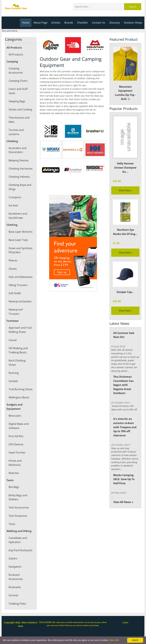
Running (14, 373)
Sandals (13, 381)
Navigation (15, 567)
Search (133, 7)
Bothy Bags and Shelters (18, 497)
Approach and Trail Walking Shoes (20, 330)
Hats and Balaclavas (20, 277)
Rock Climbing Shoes (17, 363)
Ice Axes (13, 205)
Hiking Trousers (18, 285)
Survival (13, 595)
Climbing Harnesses (20, 169)
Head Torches (17, 453)
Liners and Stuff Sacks (18, 91)
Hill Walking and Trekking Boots (18, 350)
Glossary (115, 23)
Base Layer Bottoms (20, 232)
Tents (12, 524)
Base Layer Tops (18, 240)
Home (28, 23)
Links (125, 622)
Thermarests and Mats (19, 120)
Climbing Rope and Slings (20, 187)
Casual (13, 340)
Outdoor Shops (133, 23)
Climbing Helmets (19, 177)
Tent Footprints (18, 516)
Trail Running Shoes (20, 389)
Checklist (84, 23)
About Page (42, 23)
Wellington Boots (19, 397)
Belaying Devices (19, 160)
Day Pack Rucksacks (20, 550)
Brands (70, 23)
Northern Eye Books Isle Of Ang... (125, 232)
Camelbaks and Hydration (18, 540)
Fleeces (13, 260)
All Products (16, 54)
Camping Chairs (18, 81)
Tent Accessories (19, 507)
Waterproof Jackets (20, 301)
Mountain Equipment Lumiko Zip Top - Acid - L (125, 74)
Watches (14, 473)
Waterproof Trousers (15, 312)
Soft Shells (15, 293)
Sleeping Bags (17, 101)
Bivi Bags (14, 487)
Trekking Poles (17, 604)
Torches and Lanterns (16, 132)
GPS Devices (16, 444)
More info (114, 640)
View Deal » (125, 190)
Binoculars (15, 416)
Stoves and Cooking (20, 109)
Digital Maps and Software (19, 426)
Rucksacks (15, 587)
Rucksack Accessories (16, 577)
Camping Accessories (16, 71)
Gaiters (13, 558)
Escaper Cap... (125, 292)
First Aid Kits (16, 436)
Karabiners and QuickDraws (18, 216)
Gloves (13, 269)
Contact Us (99, 23)
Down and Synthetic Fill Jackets (21, 250)
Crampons (15, 197)
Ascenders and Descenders (17, 150)
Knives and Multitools (15, 463)
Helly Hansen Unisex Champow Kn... (125, 168)
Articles (57, 23)
